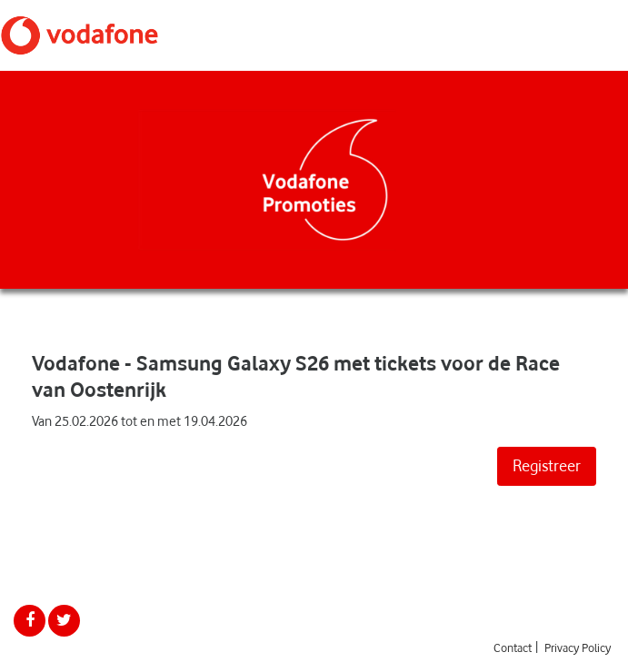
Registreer (547, 465)
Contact (513, 647)
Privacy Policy (578, 647)
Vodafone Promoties (80, 35)
